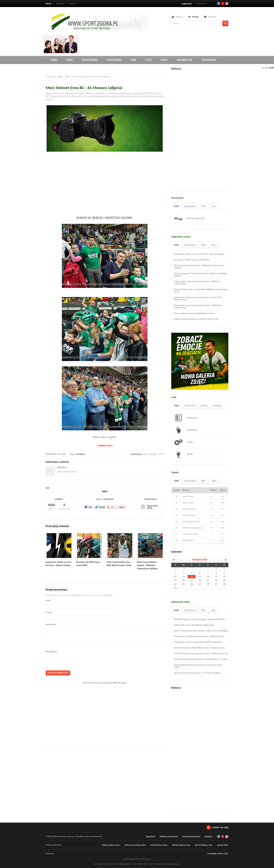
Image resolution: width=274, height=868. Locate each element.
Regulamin (151, 837)
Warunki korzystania (191, 837)
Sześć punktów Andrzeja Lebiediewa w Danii (194, 313)
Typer (177, 405)
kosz (67, 77)
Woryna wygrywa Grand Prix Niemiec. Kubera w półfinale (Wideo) (200, 275)
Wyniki (184, 454)
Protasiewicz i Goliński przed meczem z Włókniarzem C (199, 636)
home (60, 77)
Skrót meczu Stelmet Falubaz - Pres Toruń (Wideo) (197, 673)
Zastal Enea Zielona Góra (135, 845)
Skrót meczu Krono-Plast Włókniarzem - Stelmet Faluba (200, 648)
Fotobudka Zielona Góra (218, 854)
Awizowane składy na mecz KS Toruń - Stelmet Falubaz (199, 254)
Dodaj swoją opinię (152, 507)
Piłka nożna (114, 60)
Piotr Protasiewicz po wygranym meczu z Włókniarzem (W (201, 653)
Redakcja (60, 4)
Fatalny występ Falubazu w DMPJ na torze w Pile (196, 319)
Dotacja (195, 17)
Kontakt (73, 4)
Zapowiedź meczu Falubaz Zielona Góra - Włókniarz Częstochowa (198, 306)
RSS (227, 3)
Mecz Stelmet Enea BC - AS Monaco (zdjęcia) (84, 88)
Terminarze (209, 60)
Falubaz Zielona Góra (111, 845)
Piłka (204, 206)
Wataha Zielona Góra (181, 845)
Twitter (223, 3)
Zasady (184, 442)
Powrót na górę (220, 827)
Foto (148, 60)
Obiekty (204, 405)
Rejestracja (202, 4)
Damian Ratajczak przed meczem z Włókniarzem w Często (201, 659)
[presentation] (75, 660)
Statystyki (212, 17)
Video (164, 60)
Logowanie (187, 4)
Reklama (179, 17)
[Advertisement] (149, 44)
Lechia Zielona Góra (159, 845)
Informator (184, 60)
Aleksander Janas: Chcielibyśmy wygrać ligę (194, 625)
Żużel (70, 60)
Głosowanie (186, 430)
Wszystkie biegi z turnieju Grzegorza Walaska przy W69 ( (200, 619)
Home (49, 4)
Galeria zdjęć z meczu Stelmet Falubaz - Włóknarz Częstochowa (197, 283)
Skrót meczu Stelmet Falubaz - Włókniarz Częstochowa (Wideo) (147, 565)
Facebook (218, 3)
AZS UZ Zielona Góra (204, 845)
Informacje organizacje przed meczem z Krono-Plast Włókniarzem (198, 299)
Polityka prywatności (169, 837)
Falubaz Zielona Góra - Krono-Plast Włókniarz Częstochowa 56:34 (201, 291)
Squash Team (223, 845)
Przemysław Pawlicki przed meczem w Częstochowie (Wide (198, 666)
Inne (133, 60)
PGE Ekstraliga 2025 (190, 219)
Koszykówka (90, 60)
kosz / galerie (150, 454)
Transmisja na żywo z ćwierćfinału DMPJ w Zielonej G (198, 642)
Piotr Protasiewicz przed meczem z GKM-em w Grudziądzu (201, 631)
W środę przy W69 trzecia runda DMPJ (192, 260)
